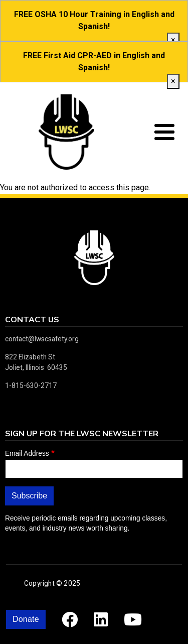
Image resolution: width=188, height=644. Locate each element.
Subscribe (29, 496)
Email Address (27, 454)
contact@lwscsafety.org (42, 339)
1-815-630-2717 (31, 385)
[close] (173, 40)
